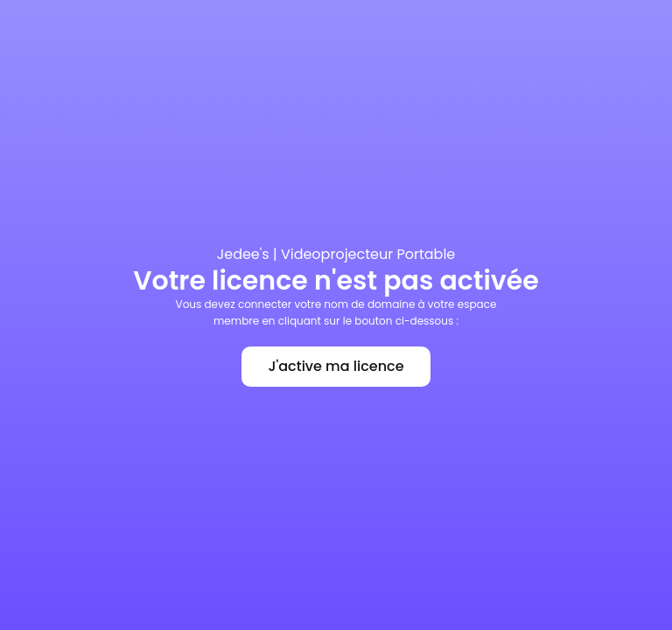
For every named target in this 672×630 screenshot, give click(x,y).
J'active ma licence (336, 366)
